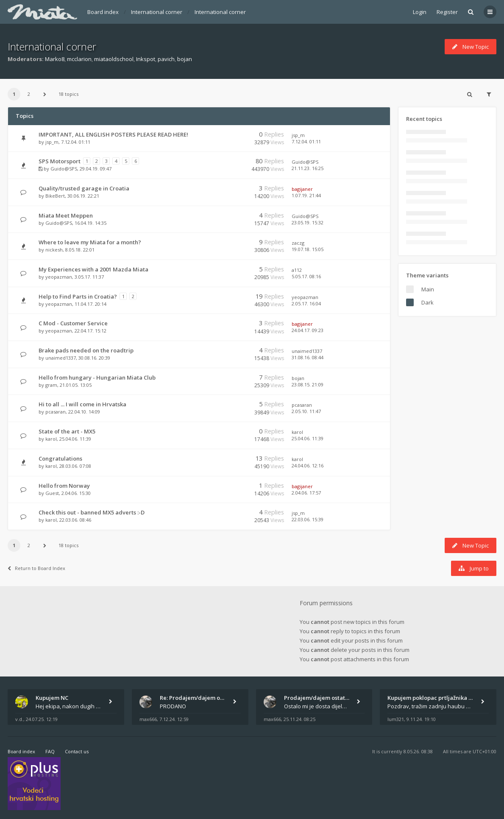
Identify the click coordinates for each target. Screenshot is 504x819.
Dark (427, 302)
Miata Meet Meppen (66, 215)
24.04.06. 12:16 (308, 465)
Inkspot (146, 59)
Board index (103, 12)
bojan (185, 59)
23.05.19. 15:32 (308, 222)
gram (51, 385)
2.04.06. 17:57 (306, 493)
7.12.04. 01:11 (306, 141)
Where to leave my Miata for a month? (90, 242)
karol (51, 439)
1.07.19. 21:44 (306, 195)
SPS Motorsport (60, 161)
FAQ (50, 751)
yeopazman (59, 277)
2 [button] (29, 94)
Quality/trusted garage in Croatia (84, 188)
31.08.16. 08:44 (308, 357)
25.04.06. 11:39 (308, 438)
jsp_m (52, 142)
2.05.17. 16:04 (306, 303)
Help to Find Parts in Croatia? (78, 296)
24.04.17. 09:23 (308, 330)
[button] (45, 94)
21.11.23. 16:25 (308, 168)
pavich (166, 59)
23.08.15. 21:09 (308, 384)
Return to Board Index (36, 568)
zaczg (298, 243)
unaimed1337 (61, 358)
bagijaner (302, 189)
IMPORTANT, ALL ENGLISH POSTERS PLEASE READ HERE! (113, 134)
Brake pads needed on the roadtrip (86, 350)
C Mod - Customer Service (73, 323)
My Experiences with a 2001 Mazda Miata (93, 269)
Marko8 (55, 59)
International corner (157, 12)
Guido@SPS (64, 169)
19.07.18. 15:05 (308, 249)
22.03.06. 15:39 (308, 519)
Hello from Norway (64, 486)
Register (447, 12)
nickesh (54, 250)
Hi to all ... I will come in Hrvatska (82, 404)
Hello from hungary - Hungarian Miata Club (97, 377)
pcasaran (56, 412)
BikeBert (55, 196)
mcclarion (79, 59)
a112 (297, 270)
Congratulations (60, 458)
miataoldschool (114, 59)
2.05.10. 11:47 (306, 411)
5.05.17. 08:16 (306, 276)
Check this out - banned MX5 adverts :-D (92, 512)
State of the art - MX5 (67, 431)
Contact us (77, 751)
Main (428, 289)
